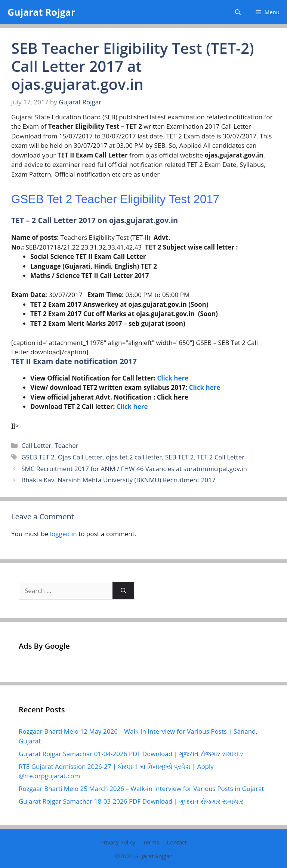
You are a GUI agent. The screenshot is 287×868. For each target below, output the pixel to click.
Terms (151, 842)
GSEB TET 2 (38, 457)
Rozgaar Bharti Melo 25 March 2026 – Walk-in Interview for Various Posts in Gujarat (141, 788)
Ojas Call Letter (80, 457)
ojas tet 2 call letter (134, 457)
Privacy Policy (118, 842)
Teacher (66, 445)
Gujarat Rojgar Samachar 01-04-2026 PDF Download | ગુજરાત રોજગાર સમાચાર (131, 754)
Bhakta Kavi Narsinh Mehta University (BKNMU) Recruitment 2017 (118, 480)
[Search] (124, 591)
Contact (177, 842)
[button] (238, 12)
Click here (173, 378)
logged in (64, 534)
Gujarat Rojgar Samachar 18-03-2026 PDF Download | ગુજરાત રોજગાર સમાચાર (131, 801)
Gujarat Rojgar (41, 12)
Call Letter (36, 445)
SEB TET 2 (179, 457)
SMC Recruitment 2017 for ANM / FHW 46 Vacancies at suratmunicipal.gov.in (134, 469)
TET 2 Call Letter (221, 457)
